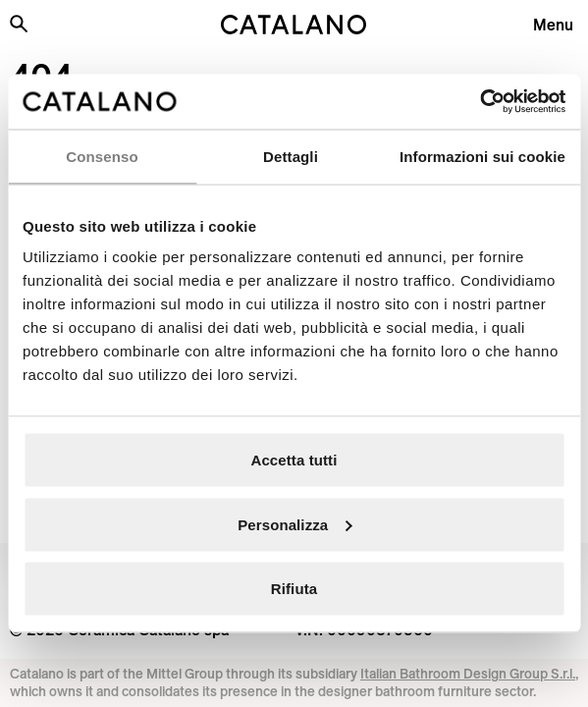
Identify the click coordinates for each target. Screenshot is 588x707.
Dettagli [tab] (291, 156)
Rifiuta (294, 589)
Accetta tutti (294, 460)
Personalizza (294, 524)
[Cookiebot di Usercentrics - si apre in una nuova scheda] (480, 102)
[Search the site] (19, 24)
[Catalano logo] (294, 25)
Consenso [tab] (102, 156)
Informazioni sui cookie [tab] (482, 156)
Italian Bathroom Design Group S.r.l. (468, 674)
